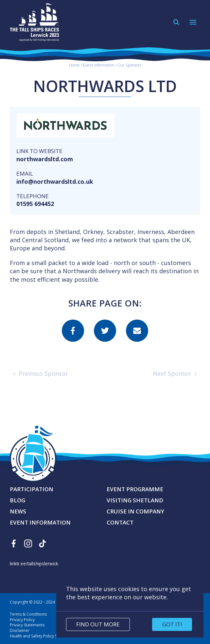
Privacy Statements (27, 625)
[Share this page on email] (137, 331)
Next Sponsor (175, 373)
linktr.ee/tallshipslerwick (34, 564)
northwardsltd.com (45, 159)
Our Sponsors (129, 65)
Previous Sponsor (41, 373)
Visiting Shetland (135, 500)
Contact (120, 522)
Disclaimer (20, 630)
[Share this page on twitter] (105, 331)
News (18, 511)
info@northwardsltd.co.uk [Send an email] (55, 181)
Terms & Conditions (28, 614)
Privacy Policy (22, 620)
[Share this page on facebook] (73, 331)
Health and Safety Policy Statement (42, 636)
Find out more (98, 624)
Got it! (172, 624)
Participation (32, 489)
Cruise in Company (135, 511)
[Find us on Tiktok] (43, 543)
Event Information (99, 65)
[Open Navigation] (193, 22)
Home (74, 65)
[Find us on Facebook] (14, 543)
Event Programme (135, 489)
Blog (17, 500)
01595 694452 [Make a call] (35, 204)
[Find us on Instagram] (28, 543)
